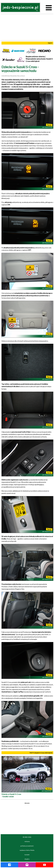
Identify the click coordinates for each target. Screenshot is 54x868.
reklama (27, 841)
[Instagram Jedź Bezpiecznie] (27, 865)
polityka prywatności (27, 846)
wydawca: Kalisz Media (27, 850)
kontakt (27, 855)
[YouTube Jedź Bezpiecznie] (45, 865)
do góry (27, 859)
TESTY (50, 43)
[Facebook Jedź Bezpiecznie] (9, 865)
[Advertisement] (27, 27)
